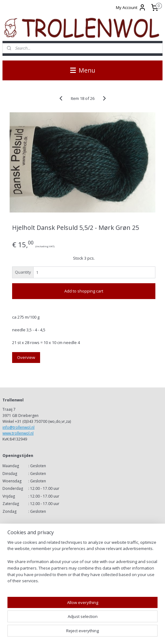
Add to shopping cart (84, 291)
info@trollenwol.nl (18, 427)
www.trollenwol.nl (18, 433)
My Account (131, 7)
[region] (82, 564)
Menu (83, 70)
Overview (26, 357)
